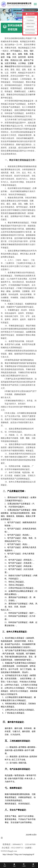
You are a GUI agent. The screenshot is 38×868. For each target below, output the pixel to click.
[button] (17, 19)
